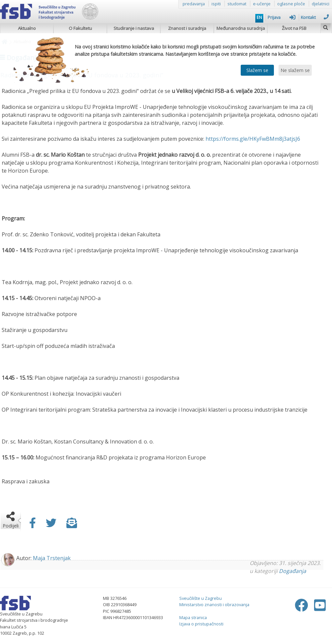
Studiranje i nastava (134, 28)
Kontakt (315, 17)
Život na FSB (294, 28)
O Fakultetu (80, 28)
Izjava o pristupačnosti (201, 624)
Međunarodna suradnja (241, 28)
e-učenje (262, 4)
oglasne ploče (291, 4)
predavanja (194, 4)
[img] (326, 27)
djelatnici (321, 4)
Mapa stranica (193, 617)
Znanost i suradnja (187, 28)
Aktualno (27, 28)
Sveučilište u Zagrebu (201, 598)
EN (259, 17)
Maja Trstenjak (52, 558)
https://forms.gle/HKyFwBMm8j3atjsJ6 (253, 139)
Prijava (282, 17)
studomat (237, 4)
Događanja (292, 571)
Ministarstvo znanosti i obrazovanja (214, 604)
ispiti (216, 4)
